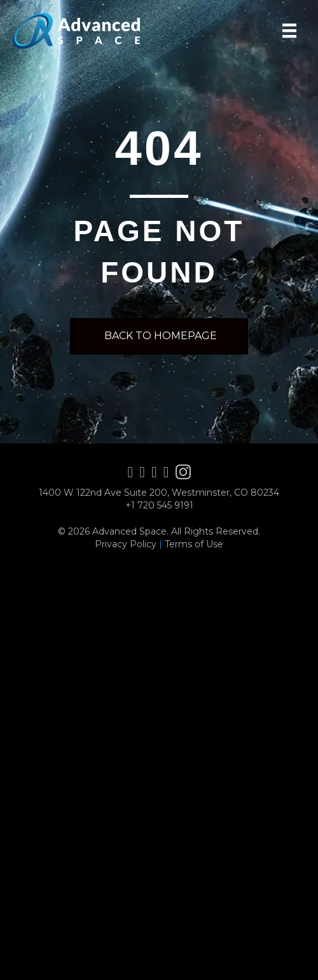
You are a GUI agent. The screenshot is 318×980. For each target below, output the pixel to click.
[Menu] (289, 31)
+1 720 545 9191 (159, 505)
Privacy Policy (126, 544)
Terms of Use (194, 544)
